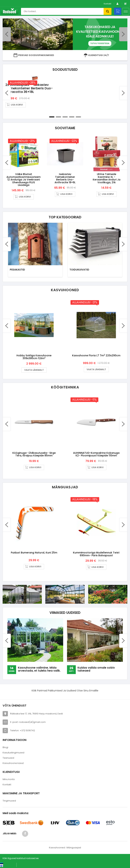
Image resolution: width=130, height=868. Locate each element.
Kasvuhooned (57, 848)
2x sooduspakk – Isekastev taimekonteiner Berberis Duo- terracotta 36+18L (91, 83)
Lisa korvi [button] (79, 99)
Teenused (8, 759)
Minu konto (9, 780)
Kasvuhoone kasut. (13, 764)
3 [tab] (65, 112)
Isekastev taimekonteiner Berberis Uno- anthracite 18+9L (65, 174)
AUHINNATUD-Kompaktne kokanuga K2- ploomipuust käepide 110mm (96, 453)
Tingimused (9, 801)
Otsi (108, 11)
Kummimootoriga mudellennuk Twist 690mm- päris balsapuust (96, 555)
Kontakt (108, 4)
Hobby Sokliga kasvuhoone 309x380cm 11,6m (34, 354)
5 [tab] (78, 112)
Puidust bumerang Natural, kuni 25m (34, 553)
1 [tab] (52, 112)
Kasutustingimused (13, 753)
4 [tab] (72, 112)
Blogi (5, 748)
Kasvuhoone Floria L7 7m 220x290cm (96, 353)
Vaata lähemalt (34, 367)
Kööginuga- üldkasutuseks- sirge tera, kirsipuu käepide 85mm (34, 453)
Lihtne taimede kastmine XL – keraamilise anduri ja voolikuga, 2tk (107, 174)
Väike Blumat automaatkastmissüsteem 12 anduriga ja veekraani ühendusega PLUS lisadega (24, 175)
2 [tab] (58, 112)
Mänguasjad (74, 848)
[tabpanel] (65, 92)
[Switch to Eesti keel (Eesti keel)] (7, 864)
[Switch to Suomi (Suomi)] (5, 866)
